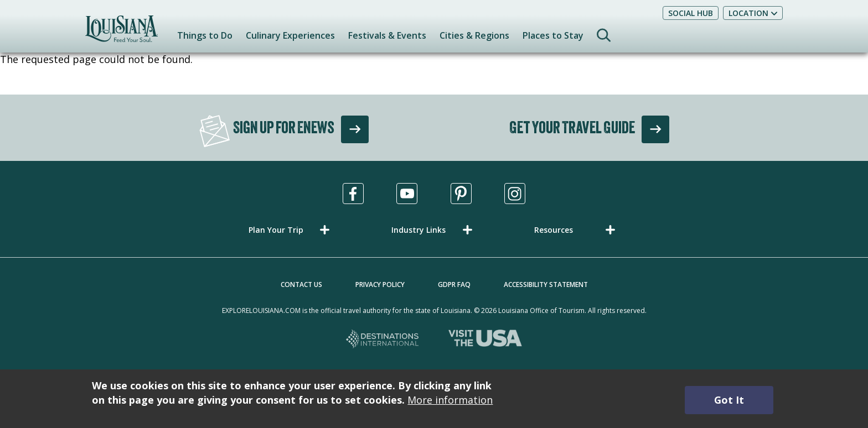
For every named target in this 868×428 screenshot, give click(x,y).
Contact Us (301, 285)
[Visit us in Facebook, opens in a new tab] (353, 194)
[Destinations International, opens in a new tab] (383, 340)
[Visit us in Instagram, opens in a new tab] (515, 194)
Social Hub (691, 13)
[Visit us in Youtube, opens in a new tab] (407, 194)
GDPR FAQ (454, 285)
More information (450, 400)
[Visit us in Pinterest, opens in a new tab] (461, 194)
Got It (729, 400)
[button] (291, 230)
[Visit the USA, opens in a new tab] (485, 340)
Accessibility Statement (546, 285)
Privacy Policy (380, 285)
